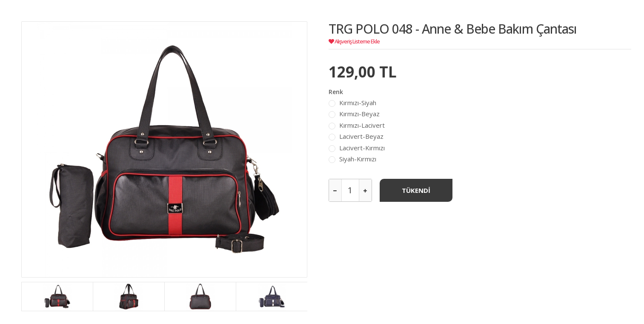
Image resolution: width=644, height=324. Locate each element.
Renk (336, 92)
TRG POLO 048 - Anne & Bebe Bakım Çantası (453, 29)
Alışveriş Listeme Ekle (354, 41)
